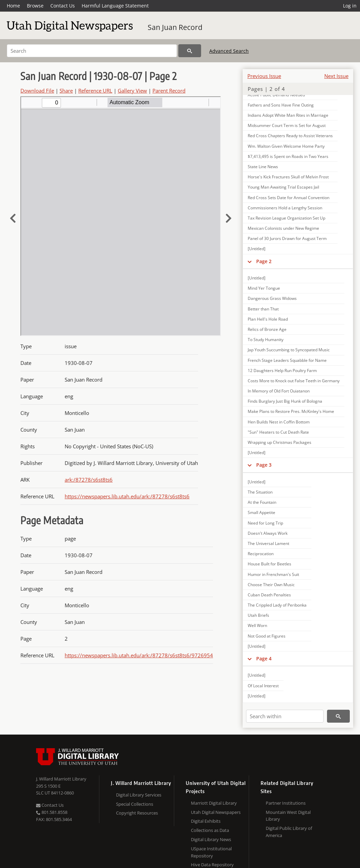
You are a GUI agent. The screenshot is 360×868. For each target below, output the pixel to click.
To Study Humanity (266, 340)
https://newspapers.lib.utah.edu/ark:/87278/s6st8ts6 (127, 496)
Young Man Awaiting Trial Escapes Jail (283, 187)
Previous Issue (264, 76)
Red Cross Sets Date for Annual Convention (289, 198)
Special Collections (135, 804)
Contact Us (63, 6)
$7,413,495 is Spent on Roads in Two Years (288, 156)
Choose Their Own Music (271, 585)
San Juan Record (175, 27)
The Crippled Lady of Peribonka (277, 605)
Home (13, 6)
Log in (350, 6)
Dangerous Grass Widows (272, 298)
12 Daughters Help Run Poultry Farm (282, 371)
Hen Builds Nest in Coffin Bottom (279, 422)
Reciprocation (261, 554)
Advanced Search (229, 51)
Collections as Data (210, 830)
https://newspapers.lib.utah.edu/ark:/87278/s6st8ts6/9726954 (139, 655)
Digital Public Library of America (289, 832)
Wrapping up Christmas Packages (280, 442)
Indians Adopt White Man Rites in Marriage (288, 115)
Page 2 (264, 261)
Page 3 (264, 465)
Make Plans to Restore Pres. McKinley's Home (291, 411)
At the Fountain (262, 502)
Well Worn (257, 625)
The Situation (260, 492)
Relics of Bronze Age (267, 329)
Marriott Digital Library (214, 803)
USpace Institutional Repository (211, 852)
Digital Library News (211, 839)
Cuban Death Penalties (269, 595)
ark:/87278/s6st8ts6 (89, 480)
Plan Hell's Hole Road (268, 319)
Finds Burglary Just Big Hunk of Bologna (285, 401)
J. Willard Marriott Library (61, 779)
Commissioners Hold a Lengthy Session (285, 208)
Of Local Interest (263, 686)
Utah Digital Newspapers (216, 812)
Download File (37, 91)
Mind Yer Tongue (264, 288)
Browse (35, 6)
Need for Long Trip (265, 523)
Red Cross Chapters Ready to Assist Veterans (290, 136)
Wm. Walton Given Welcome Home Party (286, 146)
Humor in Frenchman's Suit (273, 574)
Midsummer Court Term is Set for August (287, 125)
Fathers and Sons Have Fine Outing (281, 105)
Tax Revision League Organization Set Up (287, 218)
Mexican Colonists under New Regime (283, 228)
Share (66, 91)
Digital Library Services (139, 795)
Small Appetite (261, 512)
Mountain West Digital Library (288, 816)
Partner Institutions (286, 803)
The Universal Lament (268, 543)
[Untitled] (257, 249)
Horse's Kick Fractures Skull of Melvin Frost (288, 177)
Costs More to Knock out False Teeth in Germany (294, 381)
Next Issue (336, 76)
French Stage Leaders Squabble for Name (287, 360)
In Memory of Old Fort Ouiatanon (279, 391)
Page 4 (264, 658)
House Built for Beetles (269, 564)
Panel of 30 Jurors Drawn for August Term (287, 238)
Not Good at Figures (267, 636)
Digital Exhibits (206, 821)
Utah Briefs (258, 615)
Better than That (263, 309)
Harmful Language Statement (115, 6)
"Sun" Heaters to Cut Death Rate (278, 432)
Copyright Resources (137, 813)
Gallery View (132, 91)
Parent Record (169, 91)
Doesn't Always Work (268, 533)
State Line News (263, 167)
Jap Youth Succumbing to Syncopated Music (289, 350)
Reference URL (95, 91)
